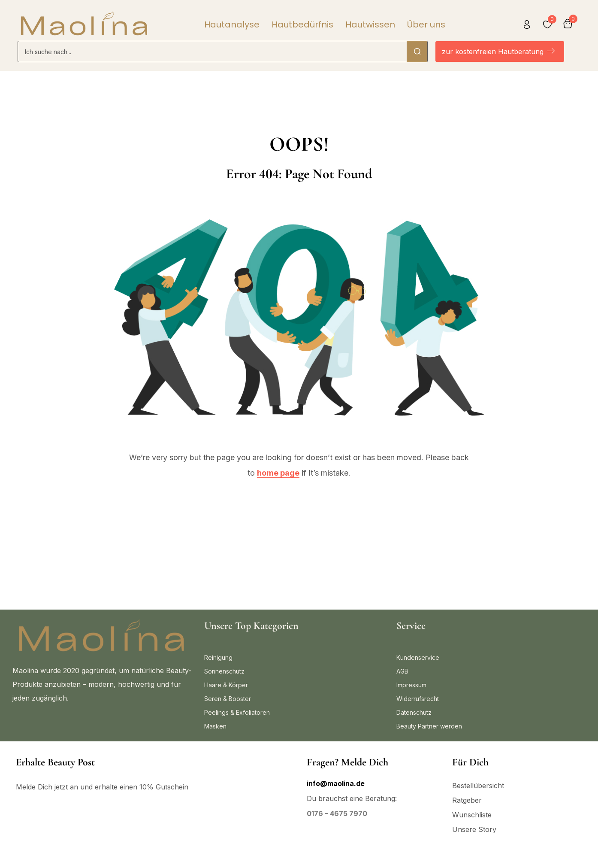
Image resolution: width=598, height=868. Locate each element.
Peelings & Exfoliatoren (237, 712)
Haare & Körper (226, 685)
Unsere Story (474, 829)
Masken (215, 726)
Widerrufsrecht (418, 699)
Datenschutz (414, 712)
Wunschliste (472, 815)
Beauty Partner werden (429, 726)
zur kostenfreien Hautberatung (498, 52)
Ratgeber (467, 800)
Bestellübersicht (478, 786)
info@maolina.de (336, 783)
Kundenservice (418, 657)
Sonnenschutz (224, 671)
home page (278, 473)
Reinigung (218, 657)
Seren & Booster (228, 699)
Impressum (411, 685)
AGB (402, 671)
